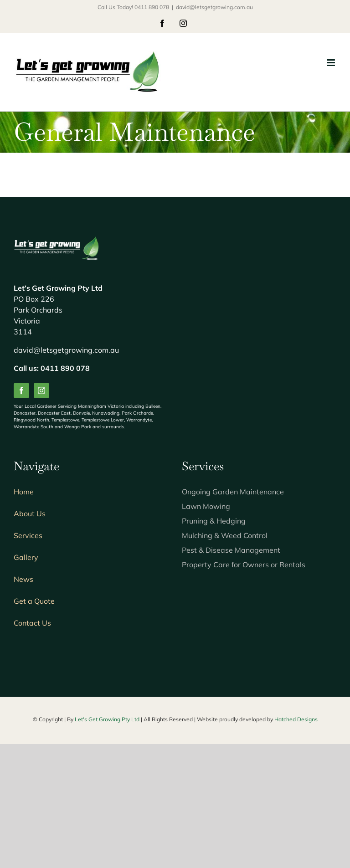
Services (28, 535)
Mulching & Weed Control (225, 535)
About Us (30, 514)
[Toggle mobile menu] (332, 63)
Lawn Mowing (206, 506)
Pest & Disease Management (231, 550)
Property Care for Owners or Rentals (244, 565)
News (23, 579)
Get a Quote (34, 601)
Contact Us (32, 623)
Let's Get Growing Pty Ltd (108, 719)
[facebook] (21, 390)
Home (24, 492)
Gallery (26, 557)
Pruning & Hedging (214, 521)
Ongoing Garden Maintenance (233, 492)
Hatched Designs (296, 719)
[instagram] (41, 390)
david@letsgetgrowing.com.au (214, 7)
